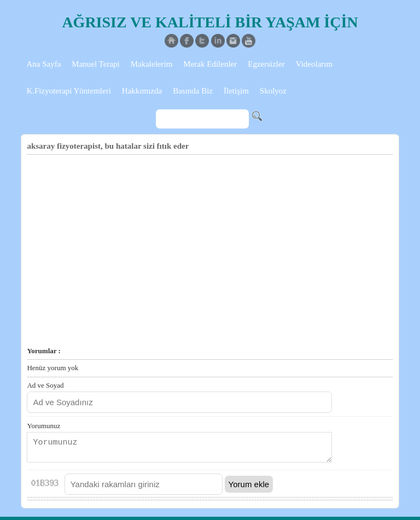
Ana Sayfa (43, 64)
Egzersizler (266, 64)
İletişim (236, 91)
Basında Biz (193, 91)
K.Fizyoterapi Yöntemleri (68, 91)
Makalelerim (152, 64)
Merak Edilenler (210, 64)
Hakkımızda (142, 91)
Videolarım (314, 64)
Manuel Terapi (95, 64)
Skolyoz (273, 91)
